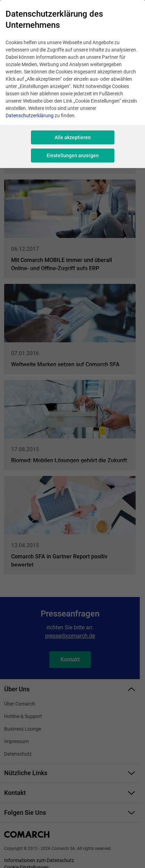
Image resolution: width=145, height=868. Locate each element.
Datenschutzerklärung (30, 116)
